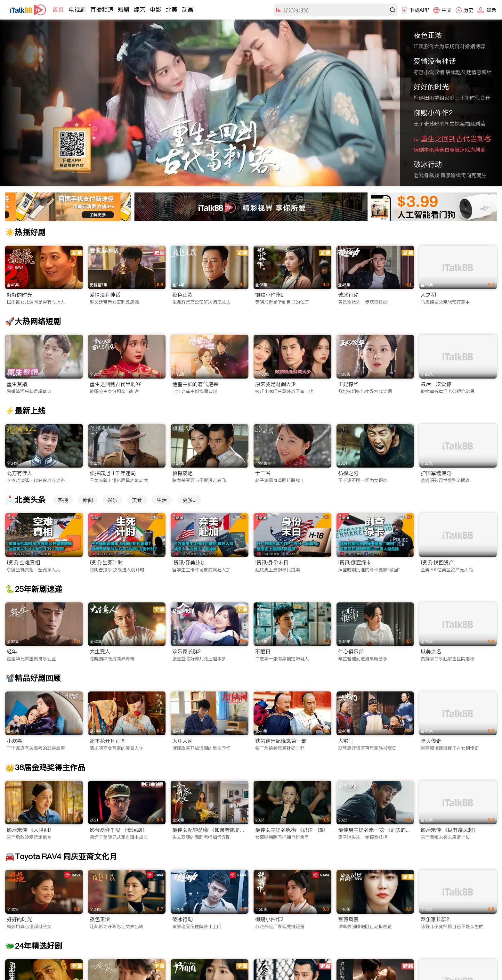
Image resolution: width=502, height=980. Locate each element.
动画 (188, 9)
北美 (172, 9)
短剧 (124, 9)
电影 (156, 9)
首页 (58, 9)
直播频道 (102, 9)
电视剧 (77, 9)
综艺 (140, 9)
